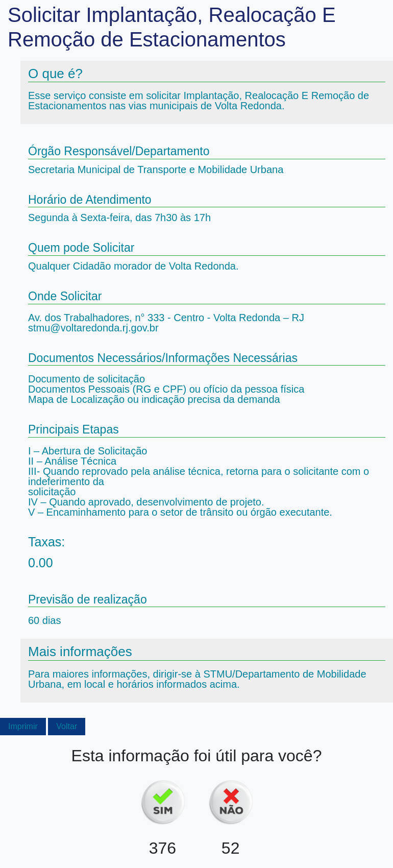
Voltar (67, 726)
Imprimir (23, 726)
